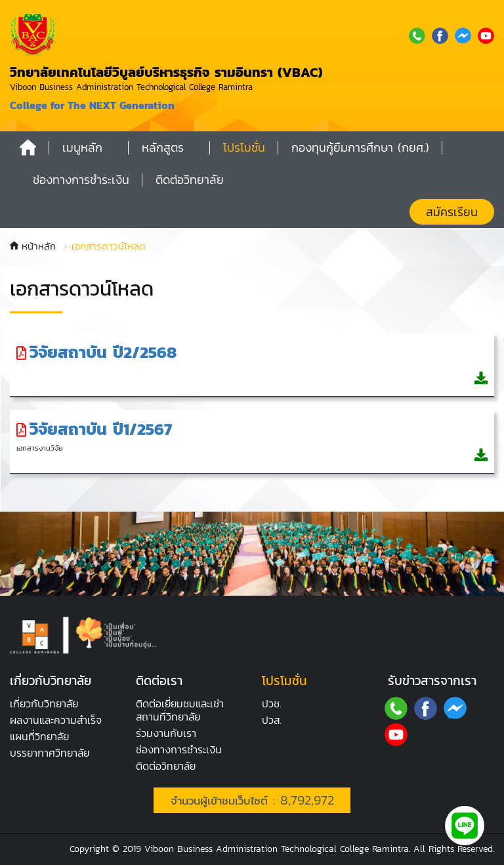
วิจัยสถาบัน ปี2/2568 (103, 352)
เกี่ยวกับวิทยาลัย (44, 703)
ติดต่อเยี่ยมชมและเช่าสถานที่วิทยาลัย (180, 710)
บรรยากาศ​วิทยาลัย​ (50, 753)
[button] (89, 147)
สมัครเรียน (452, 212)
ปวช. (272, 703)
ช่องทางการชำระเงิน (179, 749)
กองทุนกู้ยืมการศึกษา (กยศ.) (360, 147)
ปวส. (272, 720)
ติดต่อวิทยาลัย (166, 766)
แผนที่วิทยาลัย (39, 736)
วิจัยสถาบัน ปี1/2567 (101, 429)
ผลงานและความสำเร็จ (56, 720)
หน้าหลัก (33, 246)
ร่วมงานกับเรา (166, 733)
